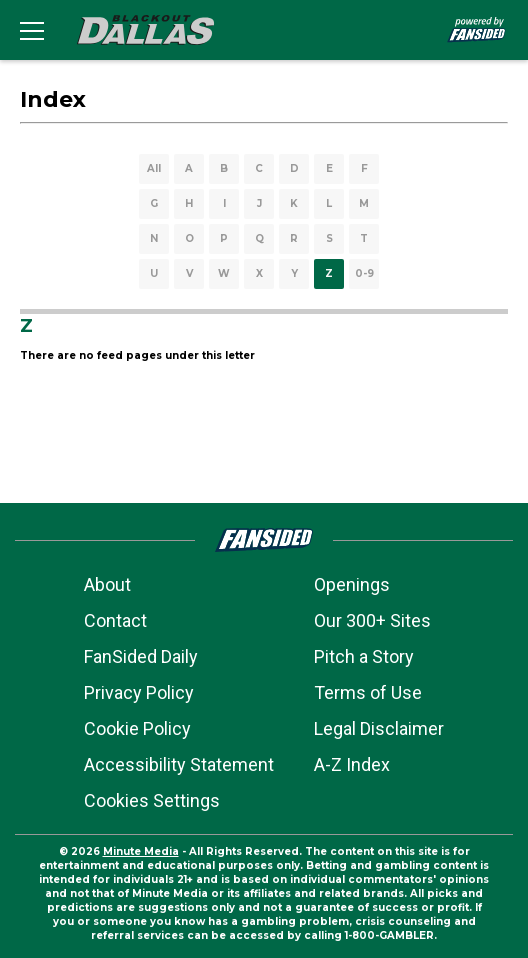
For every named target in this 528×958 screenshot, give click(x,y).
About (107, 584)
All (154, 168)
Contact (115, 620)
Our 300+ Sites (372, 620)
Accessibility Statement (179, 764)
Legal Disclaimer (379, 728)
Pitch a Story (364, 656)
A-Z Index (352, 764)
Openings (352, 584)
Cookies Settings (152, 800)
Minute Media (141, 851)
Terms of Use (368, 692)
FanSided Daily (141, 656)
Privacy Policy (139, 692)
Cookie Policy (137, 728)
